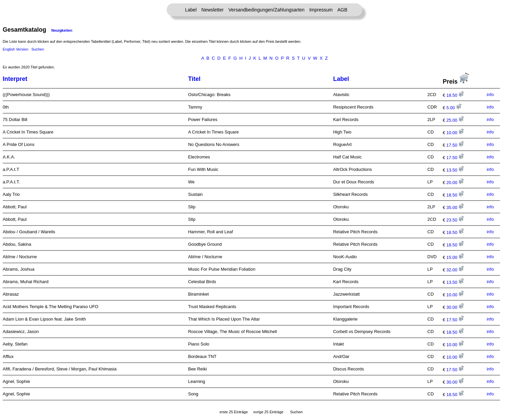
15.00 (455, 257)
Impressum (321, 10)
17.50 (455, 145)
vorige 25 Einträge (268, 412)
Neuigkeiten (62, 30)
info (490, 95)
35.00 (455, 207)
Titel (194, 79)
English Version (16, 49)
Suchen (38, 49)
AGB (342, 10)
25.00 (455, 120)
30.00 (455, 307)
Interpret (15, 79)
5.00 (454, 108)
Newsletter (213, 10)
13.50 (455, 170)
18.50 (455, 95)
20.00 (455, 183)
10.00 (455, 133)
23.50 (455, 220)
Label (191, 10)
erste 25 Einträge (234, 412)
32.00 (455, 270)
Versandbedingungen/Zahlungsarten (267, 10)
